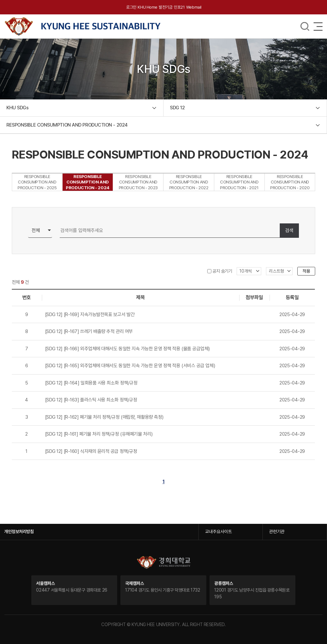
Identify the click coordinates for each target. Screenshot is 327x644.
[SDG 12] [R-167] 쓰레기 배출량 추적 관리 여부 (89, 331)
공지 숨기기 (222, 271)
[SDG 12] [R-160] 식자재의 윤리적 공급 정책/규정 (91, 451)
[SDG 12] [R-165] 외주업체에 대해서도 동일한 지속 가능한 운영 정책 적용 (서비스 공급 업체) (130, 366)
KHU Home (147, 7)
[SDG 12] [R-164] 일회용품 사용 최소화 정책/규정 (91, 383)
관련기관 (277, 531)
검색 (289, 230)
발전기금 (165, 7)
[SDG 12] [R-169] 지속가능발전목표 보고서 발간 (90, 314)
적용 (306, 271)
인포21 (179, 7)
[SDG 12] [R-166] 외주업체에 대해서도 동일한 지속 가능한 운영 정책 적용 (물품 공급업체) (127, 349)
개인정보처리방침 (19, 531)
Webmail (194, 7)
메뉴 (305, 27)
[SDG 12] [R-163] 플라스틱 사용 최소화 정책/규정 (91, 400)
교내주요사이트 (218, 531)
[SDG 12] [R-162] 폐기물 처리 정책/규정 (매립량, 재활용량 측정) (104, 417)
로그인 (131, 7)
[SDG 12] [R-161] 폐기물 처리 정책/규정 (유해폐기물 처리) (99, 434)
